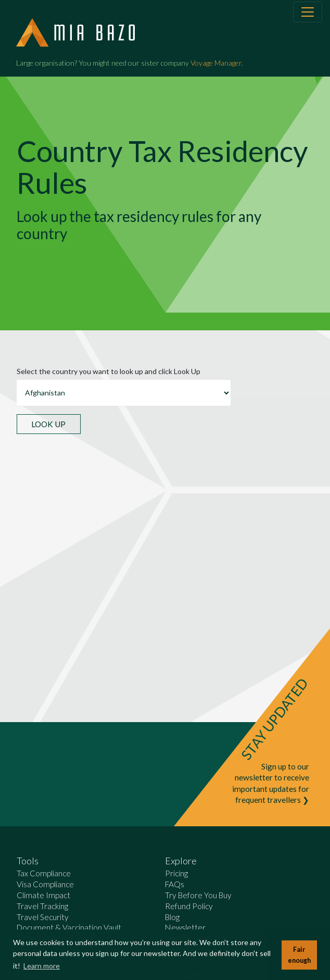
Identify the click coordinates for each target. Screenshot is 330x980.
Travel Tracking (42, 906)
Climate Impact (43, 895)
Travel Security (43, 917)
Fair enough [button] (299, 955)
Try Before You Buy (198, 895)
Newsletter (185, 927)
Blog (172, 917)
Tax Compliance (44, 873)
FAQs (175, 884)
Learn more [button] (42, 966)
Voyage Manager (216, 63)
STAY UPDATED (274, 719)
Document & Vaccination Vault (69, 927)
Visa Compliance (45, 884)
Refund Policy (189, 906)
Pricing (176, 873)
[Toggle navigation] (308, 12)
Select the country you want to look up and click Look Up (109, 371)
